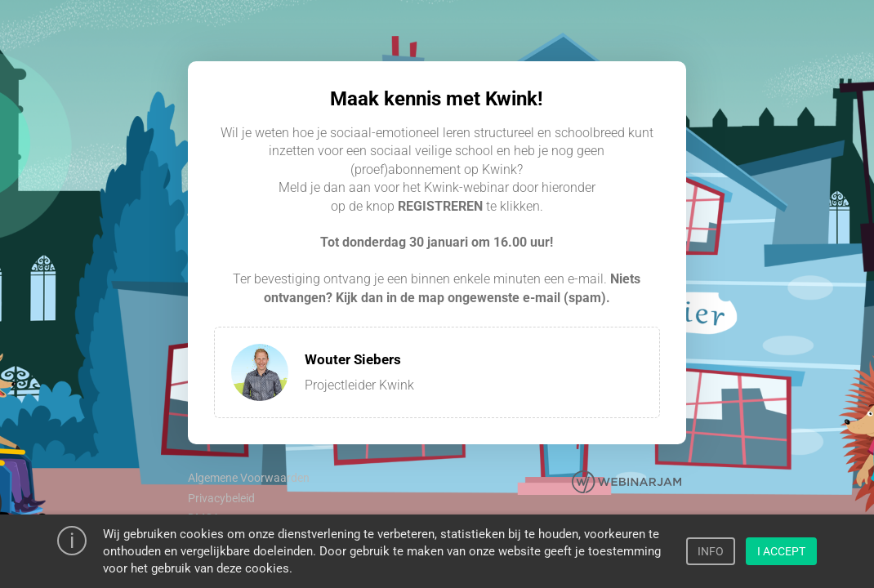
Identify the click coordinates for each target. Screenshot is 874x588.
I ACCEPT (781, 551)
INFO (711, 551)
